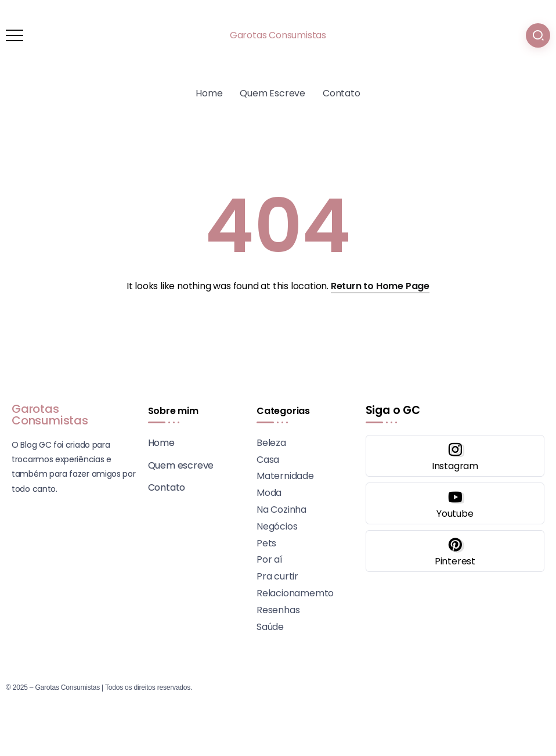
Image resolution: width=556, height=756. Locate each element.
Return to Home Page (380, 286)
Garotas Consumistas (278, 35)
